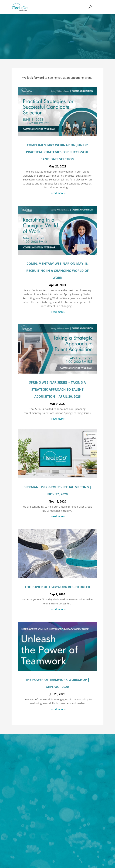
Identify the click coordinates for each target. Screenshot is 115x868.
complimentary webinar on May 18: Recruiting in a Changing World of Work (57, 271)
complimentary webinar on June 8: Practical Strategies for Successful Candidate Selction (57, 152)
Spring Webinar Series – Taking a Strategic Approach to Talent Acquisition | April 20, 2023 (57, 389)
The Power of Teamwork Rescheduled (57, 587)
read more (57, 193)
